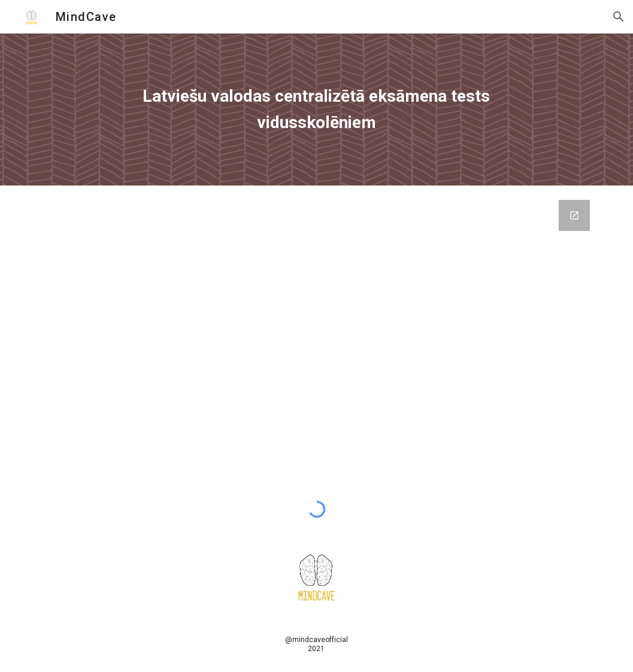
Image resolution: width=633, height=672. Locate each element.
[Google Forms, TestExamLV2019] (316, 335)
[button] (619, 17)
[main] (316, 109)
